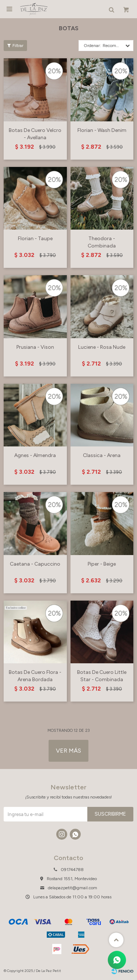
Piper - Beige (102, 564)
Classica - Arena (102, 455)
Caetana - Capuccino (35, 564)
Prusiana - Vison (35, 347)
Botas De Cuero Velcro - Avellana (35, 134)
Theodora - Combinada (102, 242)
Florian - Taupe (35, 239)
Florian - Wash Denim (102, 130)
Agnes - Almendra (35, 455)
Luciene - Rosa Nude (102, 347)
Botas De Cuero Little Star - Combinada (102, 676)
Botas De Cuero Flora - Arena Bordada (35, 676)
